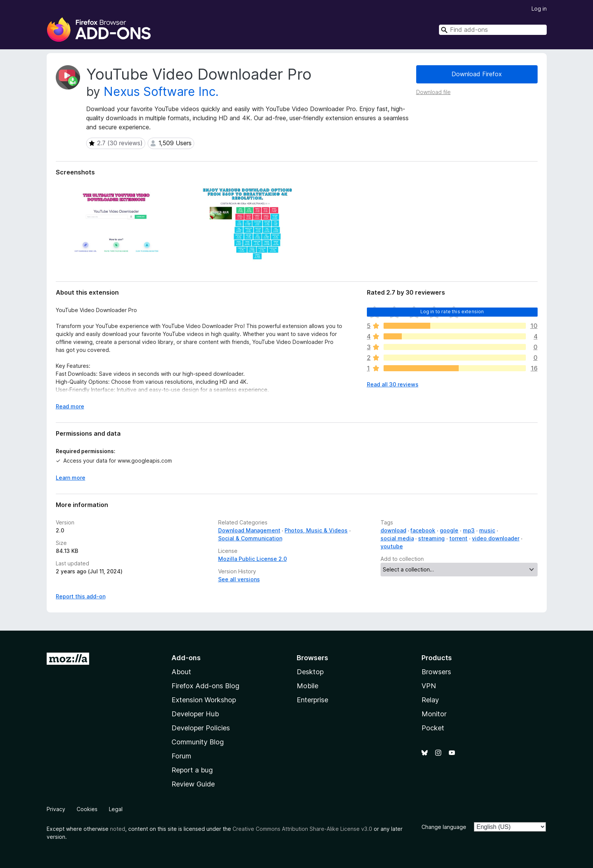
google (449, 530)
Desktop (310, 672)
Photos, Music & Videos (316, 530)
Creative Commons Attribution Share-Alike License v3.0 (302, 829)
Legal (116, 809)
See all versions (239, 579)
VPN (429, 686)
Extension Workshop (204, 700)
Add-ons (186, 658)
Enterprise (312, 700)
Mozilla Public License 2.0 (252, 559)
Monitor (434, 714)
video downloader (496, 538)
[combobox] (493, 30)
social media (397, 538)
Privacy (56, 809)
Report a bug (192, 770)
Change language (444, 827)
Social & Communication (250, 538)
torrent (458, 538)
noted (118, 829)
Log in (539, 9)
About (181, 672)
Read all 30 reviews (393, 384)
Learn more (71, 478)
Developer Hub (195, 714)
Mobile (308, 686)
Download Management (249, 530)
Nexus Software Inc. (161, 92)
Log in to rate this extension (452, 312)
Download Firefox (477, 74)
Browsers (436, 672)
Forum (181, 756)
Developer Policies (201, 728)
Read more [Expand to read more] (70, 406)
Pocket (433, 728)
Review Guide (193, 784)
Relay (430, 700)
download (393, 530)
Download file (433, 92)
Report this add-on (81, 596)
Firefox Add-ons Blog (205, 686)
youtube (392, 546)
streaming (431, 538)
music (487, 530)
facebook (423, 530)
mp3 (469, 530)
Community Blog (198, 742)
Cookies (87, 809)
